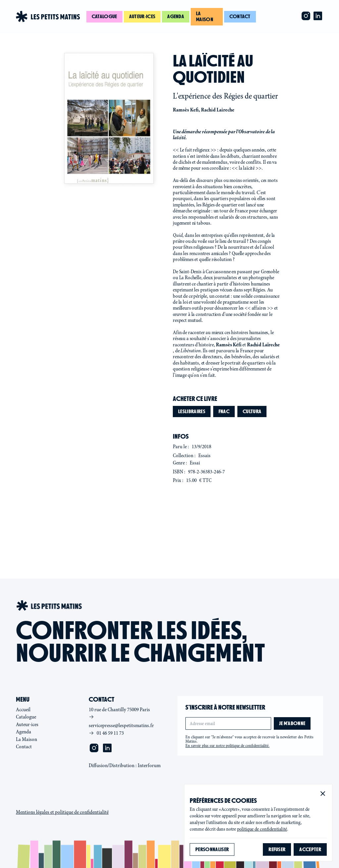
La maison (205, 16)
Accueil (23, 710)
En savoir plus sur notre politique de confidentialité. (227, 746)
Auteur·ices (142, 16)
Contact (240, 16)
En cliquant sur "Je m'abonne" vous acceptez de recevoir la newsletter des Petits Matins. (249, 741)
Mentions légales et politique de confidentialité (62, 812)
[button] (323, 794)
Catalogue (104, 16)
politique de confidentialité (262, 829)
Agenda (176, 16)
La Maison (26, 739)
